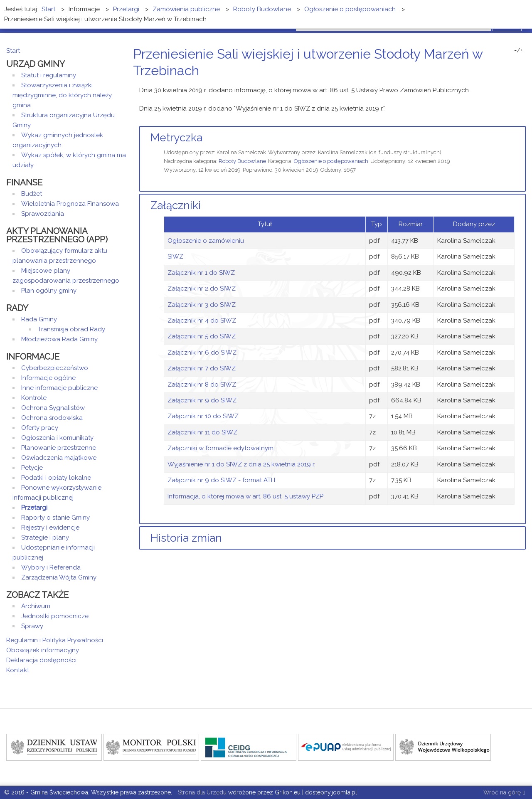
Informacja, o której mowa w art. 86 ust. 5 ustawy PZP (245, 496)
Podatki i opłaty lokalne (56, 478)
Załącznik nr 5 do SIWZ (202, 336)
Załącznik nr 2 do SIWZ (202, 289)
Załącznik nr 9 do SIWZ (202, 400)
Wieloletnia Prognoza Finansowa (70, 204)
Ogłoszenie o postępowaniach (331, 161)
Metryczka (176, 138)
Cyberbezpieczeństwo (55, 368)
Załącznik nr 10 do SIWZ (203, 416)
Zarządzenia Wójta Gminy (59, 577)
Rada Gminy (39, 319)
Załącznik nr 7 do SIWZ (202, 368)
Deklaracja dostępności (41, 660)
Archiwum (36, 606)
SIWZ (175, 256)
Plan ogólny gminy (49, 291)
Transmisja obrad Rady (71, 329)
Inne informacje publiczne (59, 388)
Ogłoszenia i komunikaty (57, 438)
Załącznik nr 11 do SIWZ (202, 432)
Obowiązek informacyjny (43, 650)
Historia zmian (186, 538)
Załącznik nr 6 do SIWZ (202, 353)
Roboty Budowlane (242, 161)
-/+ (519, 50)
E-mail (523, 86)
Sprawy (32, 626)
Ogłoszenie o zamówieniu (206, 241)
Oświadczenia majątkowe (59, 458)
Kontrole (34, 398)
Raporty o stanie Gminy (55, 518)
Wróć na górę (504, 793)
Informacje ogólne (48, 378)
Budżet (32, 194)
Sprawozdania (43, 214)
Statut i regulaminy (49, 75)
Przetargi (34, 508)
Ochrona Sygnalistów (53, 408)
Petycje (32, 468)
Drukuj (513, 86)
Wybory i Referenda (51, 567)
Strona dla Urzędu (201, 792)
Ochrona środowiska (52, 418)
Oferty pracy (40, 428)
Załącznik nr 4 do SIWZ (202, 321)
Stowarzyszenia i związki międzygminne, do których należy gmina (62, 95)
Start (13, 51)
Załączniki (176, 205)
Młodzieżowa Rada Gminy (59, 339)
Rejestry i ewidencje (50, 528)
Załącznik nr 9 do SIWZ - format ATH (221, 480)
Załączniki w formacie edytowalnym (220, 448)
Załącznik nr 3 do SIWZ (202, 305)
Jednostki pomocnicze (55, 616)
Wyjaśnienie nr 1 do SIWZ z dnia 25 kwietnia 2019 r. (241, 464)
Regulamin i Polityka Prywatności (55, 640)
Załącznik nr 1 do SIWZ (201, 273)
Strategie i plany (45, 538)
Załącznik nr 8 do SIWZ (202, 385)
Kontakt (18, 670)
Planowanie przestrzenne (59, 448)
